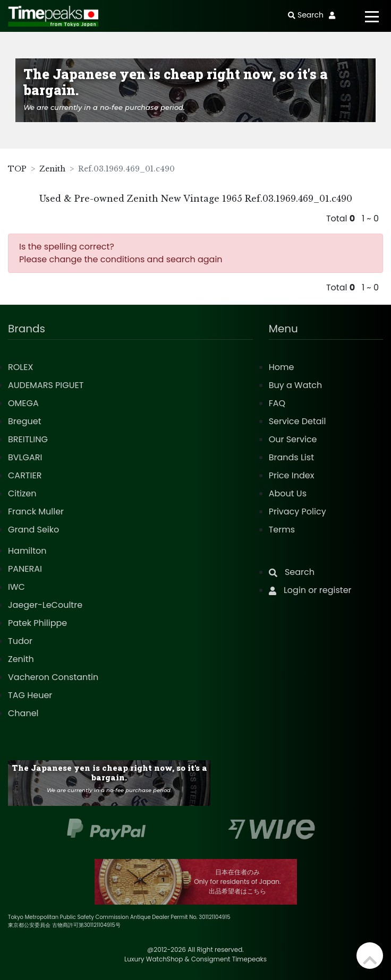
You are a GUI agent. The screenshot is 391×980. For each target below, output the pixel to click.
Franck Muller (36, 512)
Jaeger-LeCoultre (45, 605)
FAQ (277, 403)
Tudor (20, 641)
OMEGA (23, 403)
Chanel (23, 713)
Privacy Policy (297, 512)
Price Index (292, 475)
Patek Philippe (37, 623)
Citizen (22, 493)
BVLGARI (25, 457)
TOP (17, 169)
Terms (282, 530)
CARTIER (25, 475)
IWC (16, 587)
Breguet (25, 421)
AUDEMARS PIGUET (46, 385)
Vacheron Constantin (53, 677)
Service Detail (297, 421)
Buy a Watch (296, 385)
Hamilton (27, 551)
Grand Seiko (33, 530)
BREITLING (28, 439)
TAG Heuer (30, 695)
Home (282, 367)
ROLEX (20, 367)
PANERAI (25, 569)
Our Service (293, 439)
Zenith (52, 169)
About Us (288, 493)
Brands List (291, 457)
